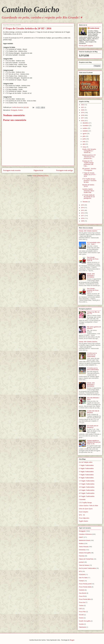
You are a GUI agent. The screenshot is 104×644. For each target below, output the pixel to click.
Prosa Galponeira (84, 518)
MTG (80, 571)
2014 (83, 208)
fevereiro (85, 202)
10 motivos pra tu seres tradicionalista (93, 369)
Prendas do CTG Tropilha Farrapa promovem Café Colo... (88, 163)
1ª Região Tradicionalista (86, 465)
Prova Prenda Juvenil (85, 584)
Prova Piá (82, 596)
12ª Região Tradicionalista (87, 481)
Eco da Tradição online (86, 462)
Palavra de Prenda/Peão (86, 559)
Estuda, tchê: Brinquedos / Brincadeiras (91, 275)
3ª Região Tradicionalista (86, 468)
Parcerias (82, 556)
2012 (83, 213)
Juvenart (81, 562)
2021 (83, 107)
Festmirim (82, 590)
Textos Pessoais (84, 547)
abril (84, 144)
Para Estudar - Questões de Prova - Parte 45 (93, 259)
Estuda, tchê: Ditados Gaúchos (88, 231)
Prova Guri (82, 602)
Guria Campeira (83, 512)
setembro (86, 131)
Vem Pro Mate (83, 578)
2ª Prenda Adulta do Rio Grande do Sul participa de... (88, 197)
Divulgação (14, 110)
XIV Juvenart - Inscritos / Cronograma (89, 169)
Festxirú (81, 618)
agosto (85, 134)
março (85, 147)
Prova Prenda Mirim (85, 599)
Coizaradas (82, 499)
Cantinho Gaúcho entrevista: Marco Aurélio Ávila (88, 191)
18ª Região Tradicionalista (87, 487)
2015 (83, 205)
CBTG (81, 609)
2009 (83, 221)
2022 (83, 105)
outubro (85, 128)
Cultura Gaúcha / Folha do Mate (88, 506)
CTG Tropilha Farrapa (85, 503)
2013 (83, 210)
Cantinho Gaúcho (30, 9)
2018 (83, 115)
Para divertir (83, 593)
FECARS (81, 615)
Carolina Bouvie (94, 28)
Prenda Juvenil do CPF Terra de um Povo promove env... (89, 157)
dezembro (86, 123)
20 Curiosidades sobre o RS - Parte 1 (94, 243)
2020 (83, 110)
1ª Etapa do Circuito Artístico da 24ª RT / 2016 (89, 175)
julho (84, 136)
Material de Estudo (85, 540)
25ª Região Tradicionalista (87, 493)
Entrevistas (82, 550)
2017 (83, 118)
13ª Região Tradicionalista (87, 484)
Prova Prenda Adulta (85, 587)
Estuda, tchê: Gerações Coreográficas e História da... (89, 151)
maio (84, 142)
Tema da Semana (84, 565)
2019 (83, 113)
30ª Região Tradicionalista (87, 496)
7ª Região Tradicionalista (86, 475)
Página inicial (38, 170)
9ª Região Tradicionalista (86, 478)
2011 (83, 216)
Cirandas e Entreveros (85, 534)
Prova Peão (82, 612)
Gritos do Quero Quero (86, 509)
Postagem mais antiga (64, 170)
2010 (83, 218)
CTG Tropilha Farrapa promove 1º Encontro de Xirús (89, 181)
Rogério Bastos (83, 521)
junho (85, 139)
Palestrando (82, 627)
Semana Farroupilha (85, 553)
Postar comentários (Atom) (40, 176)
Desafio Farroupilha (85, 621)
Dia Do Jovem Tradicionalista (87, 568)
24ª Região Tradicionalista (87, 490)
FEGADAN (82, 575)
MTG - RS (82, 515)
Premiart (81, 581)
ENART (81, 537)
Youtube (81, 624)
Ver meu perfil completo (86, 46)
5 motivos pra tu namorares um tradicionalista (92, 355)
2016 (83, 121)
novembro (86, 126)
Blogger (72, 640)
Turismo (81, 605)
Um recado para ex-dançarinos (93, 426)
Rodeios (20, 110)
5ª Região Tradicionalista (86, 472)
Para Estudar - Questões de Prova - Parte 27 (93, 290)
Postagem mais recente (12, 170)
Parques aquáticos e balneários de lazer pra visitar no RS (94, 442)
